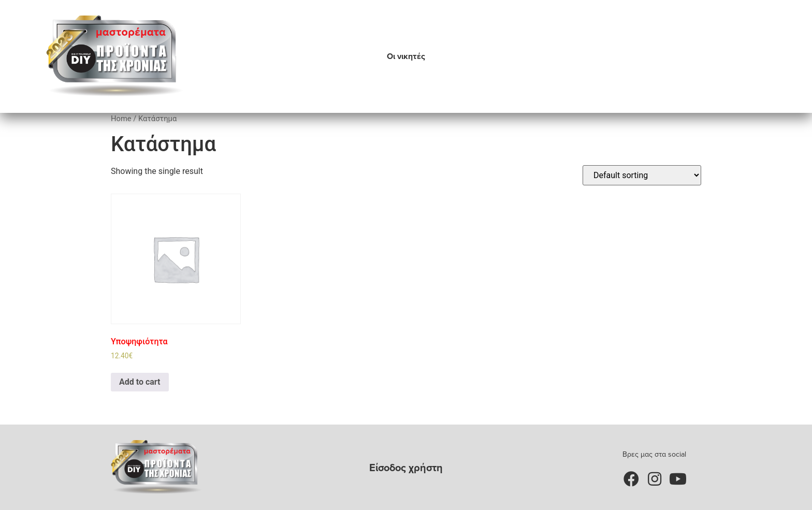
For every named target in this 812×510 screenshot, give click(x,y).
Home (121, 119)
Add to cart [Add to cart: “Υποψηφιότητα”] (140, 382)
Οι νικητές (406, 56)
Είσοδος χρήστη (406, 468)
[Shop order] (642, 175)
